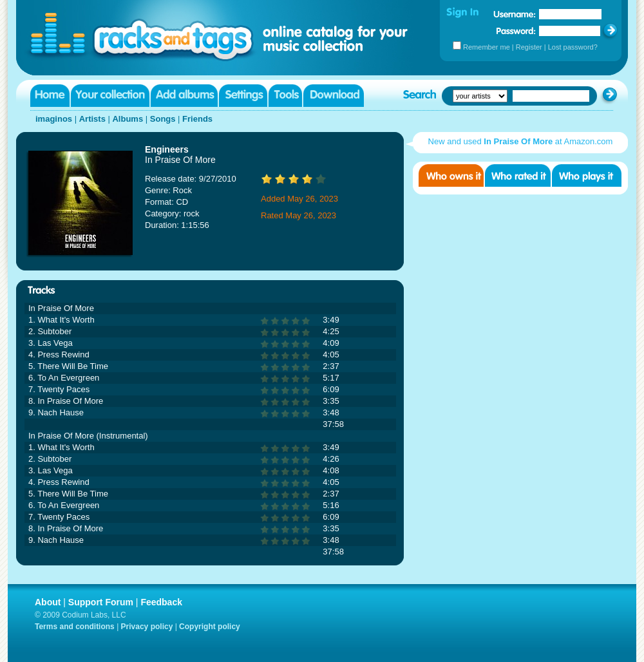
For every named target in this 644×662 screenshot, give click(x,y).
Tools (285, 96)
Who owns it (451, 175)
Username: (515, 14)
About (48, 602)
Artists (92, 119)
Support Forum (101, 602)
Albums (128, 119)
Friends (197, 119)
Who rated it (518, 175)
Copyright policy (210, 627)
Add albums (184, 96)
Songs (163, 119)
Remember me (487, 47)
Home (50, 96)
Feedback (161, 602)
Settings (243, 96)
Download (334, 96)
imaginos (54, 119)
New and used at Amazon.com (521, 141)
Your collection (110, 96)
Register (529, 47)
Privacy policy (147, 627)
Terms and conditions (75, 627)
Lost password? (573, 47)
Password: (516, 31)
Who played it (587, 175)
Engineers (167, 149)
